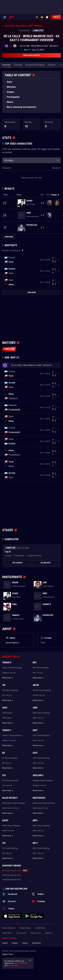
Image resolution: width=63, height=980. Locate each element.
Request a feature (9, 938)
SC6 (4, 775)
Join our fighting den (16, 889)
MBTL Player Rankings (41, 826)
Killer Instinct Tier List (11, 808)
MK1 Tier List (38, 673)
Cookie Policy (40, 928)
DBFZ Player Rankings (41, 735)
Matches (11, 87)
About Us (49, 933)
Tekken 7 (7, 730)
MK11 (35, 843)
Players (15, 943)
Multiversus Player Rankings (44, 803)
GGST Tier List (38, 763)
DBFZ (35, 730)
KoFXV (5, 820)
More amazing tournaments (22, 107)
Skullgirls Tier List (39, 786)
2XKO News (7, 718)
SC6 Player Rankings (10, 781)
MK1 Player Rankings (41, 668)
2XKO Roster (7, 713)
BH (4, 753)
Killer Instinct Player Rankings (14, 803)
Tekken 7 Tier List (9, 741)
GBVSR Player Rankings (42, 690)
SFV (4, 843)
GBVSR (36, 685)
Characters (36, 943)
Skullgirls (38, 775)
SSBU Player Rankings (41, 713)
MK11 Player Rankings (41, 848)
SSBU (35, 708)
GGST (35, 753)
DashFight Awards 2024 (12, 871)
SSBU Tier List (38, 718)
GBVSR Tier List (39, 695)
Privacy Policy (25, 928)
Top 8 (7, 552)
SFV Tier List (7, 853)
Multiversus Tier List (41, 808)
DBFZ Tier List (38, 741)
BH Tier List (7, 763)
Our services (21, 933)
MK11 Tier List (38, 853)
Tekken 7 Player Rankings (12, 735)
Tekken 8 (7, 663)
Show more (8, 678)
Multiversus (39, 798)
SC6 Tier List (7, 786)
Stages (11, 92)
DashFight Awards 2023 (12, 875)
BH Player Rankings (10, 758)
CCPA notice (7, 933)
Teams (25, 943)
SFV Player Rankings (10, 848)
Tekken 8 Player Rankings (12, 668)
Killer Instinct (10, 798)
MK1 (35, 663)
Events (5, 943)
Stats (10, 82)
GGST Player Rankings (41, 758)
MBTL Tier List (38, 831)
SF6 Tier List (7, 695)
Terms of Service (9, 928)
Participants (13, 97)
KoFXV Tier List (8, 831)
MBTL (35, 820)
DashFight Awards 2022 (12, 880)
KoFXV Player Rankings (11, 826)
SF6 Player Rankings (10, 690)
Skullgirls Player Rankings (43, 781)
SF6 (4, 685)
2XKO (5, 708)
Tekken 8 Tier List (9, 673)
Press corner (36, 933)
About (10, 102)
